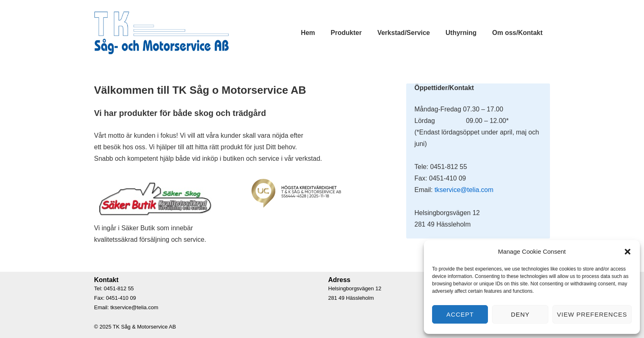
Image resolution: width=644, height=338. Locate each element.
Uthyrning (461, 33)
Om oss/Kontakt (517, 33)
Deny (520, 314)
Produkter (346, 33)
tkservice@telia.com (464, 190)
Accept (460, 314)
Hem (308, 33)
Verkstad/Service (404, 33)
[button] (628, 252)
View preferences (592, 314)
